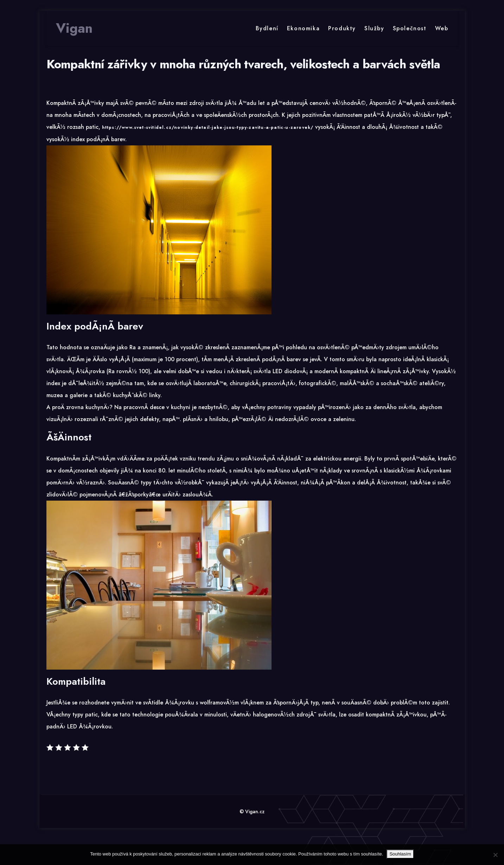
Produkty (342, 28)
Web (442, 28)
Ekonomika (303, 28)
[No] (495, 855)
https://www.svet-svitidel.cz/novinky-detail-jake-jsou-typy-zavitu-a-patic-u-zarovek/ (208, 127)
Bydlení (267, 28)
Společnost (410, 28)
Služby (374, 28)
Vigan (74, 28)
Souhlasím (400, 854)
